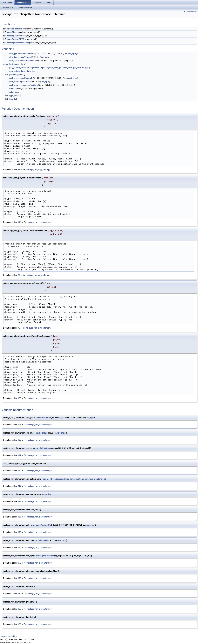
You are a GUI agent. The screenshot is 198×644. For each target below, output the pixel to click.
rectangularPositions (16, 36)
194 (19, 548)
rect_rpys (13, 78)
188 (19, 624)
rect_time (14, 82)
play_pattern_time (17, 71)
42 (19, 170)
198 (19, 425)
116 (19, 222)
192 (19, 563)
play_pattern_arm (17, 68)
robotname (14, 92)
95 (19, 328)
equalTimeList (14, 32)
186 (19, 517)
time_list (85, 68)
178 (19, 578)
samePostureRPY (15, 39)
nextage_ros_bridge (8, 636)
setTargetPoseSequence (18, 43)
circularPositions (15, 29)
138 (19, 398)
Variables (194, 12)
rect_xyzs (72, 78)
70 (19, 275)
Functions (187, 12)
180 (19, 594)
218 (19, 501)
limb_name (14, 64)
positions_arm (66, 68)
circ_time (13, 57)
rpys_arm (77, 68)
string (5, 64)
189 (19, 471)
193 (19, 532)
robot (12, 89)
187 (19, 609)
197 (19, 455)
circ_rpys (13, 54)
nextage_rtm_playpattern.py (38, 170)
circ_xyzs (72, 54)
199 (19, 440)
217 (19, 486)
